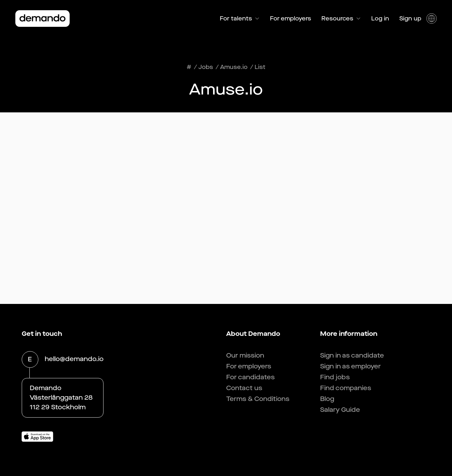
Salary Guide (340, 410)
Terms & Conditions (258, 399)
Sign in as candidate (352, 355)
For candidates (250, 377)
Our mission (245, 355)
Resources (341, 19)
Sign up (410, 19)
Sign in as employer (350, 366)
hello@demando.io (74, 359)
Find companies (346, 388)
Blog (327, 399)
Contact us (244, 388)
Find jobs (335, 377)
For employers (291, 19)
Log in (380, 19)
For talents (240, 19)
